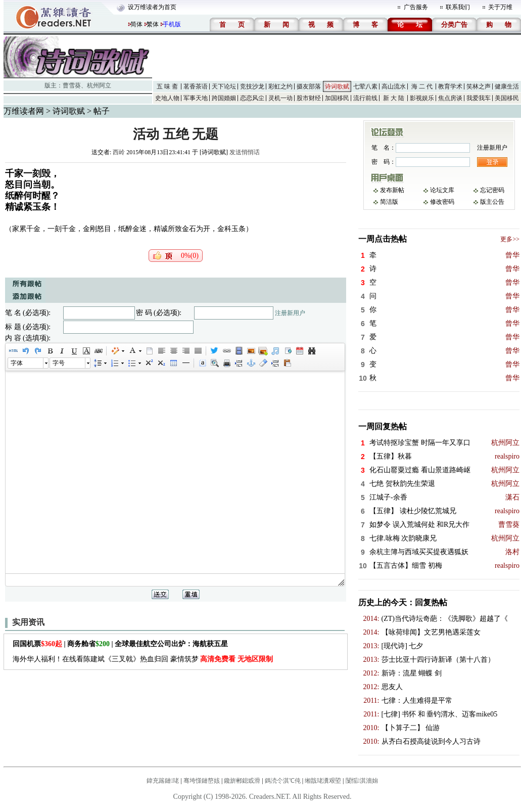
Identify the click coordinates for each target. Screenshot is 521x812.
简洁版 (389, 202)
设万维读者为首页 (152, 7)
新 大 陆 (394, 98)
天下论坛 (224, 86)
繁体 (153, 24)
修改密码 (442, 202)
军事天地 (196, 98)
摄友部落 (309, 86)
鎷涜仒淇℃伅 (283, 781)
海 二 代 (422, 86)
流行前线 (365, 98)
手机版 (172, 24)
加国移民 (337, 98)
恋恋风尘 (252, 98)
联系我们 (458, 7)
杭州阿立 (99, 85)
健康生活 (507, 86)
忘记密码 (492, 190)
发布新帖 (392, 190)
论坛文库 (442, 190)
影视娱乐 (422, 98)
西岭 (119, 152)
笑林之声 (479, 86)
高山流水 (394, 86)
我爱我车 (479, 98)
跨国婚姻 (224, 98)
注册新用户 (290, 313)
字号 (59, 363)
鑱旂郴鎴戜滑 (242, 781)
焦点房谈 (450, 98)
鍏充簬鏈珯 (163, 781)
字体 (17, 363)
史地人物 (167, 98)
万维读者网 (24, 111)
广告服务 (416, 7)
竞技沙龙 (252, 86)
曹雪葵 (72, 85)
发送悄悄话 (245, 152)
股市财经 (309, 98)
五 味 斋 (167, 86)
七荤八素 (365, 86)
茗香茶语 (196, 86)
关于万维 (500, 7)
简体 (136, 24)
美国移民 (507, 98)
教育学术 (450, 86)
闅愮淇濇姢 (362, 781)
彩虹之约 (280, 86)
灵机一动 (280, 98)
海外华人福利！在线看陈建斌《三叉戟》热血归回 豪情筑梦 (143, 659)
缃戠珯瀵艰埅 (323, 781)
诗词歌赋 (337, 86)
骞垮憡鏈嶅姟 (202, 781)
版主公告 (492, 202)
